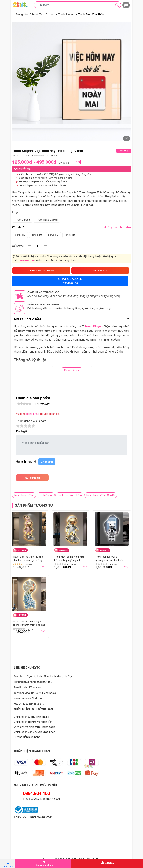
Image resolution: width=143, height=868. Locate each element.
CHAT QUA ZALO (70, 281)
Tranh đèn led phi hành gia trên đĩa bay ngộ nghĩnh (69, 558)
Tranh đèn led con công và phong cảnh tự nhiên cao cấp (29, 623)
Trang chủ (22, 15)
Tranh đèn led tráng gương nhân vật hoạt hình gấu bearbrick (110, 559)
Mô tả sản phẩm (27, 319)
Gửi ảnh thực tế (27, 462)
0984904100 (26, 260)
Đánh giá (22, 431)
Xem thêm (72, 370)
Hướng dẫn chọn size (117, 227)
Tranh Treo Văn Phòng (69, 495)
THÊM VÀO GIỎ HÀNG (41, 271)
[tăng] (30, 246)
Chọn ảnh (47, 462)
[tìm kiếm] (117, 5)
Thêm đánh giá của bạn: (31, 421)
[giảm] (45, 246)
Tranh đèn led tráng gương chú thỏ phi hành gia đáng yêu (28, 559)
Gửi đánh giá (32, 478)
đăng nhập (33, 414)
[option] (71, 82)
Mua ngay (107, 863)
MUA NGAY (100, 271)
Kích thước (71, 227)
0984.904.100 (36, 793)
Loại (15, 212)
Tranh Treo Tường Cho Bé (101, 495)
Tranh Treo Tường (43, 15)
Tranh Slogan (66, 15)
